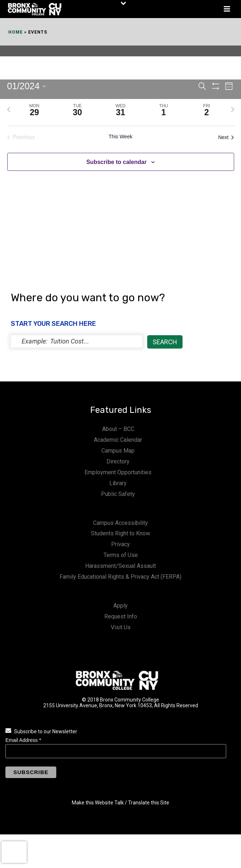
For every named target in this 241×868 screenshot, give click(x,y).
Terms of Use (121, 555)
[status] (76, 341)
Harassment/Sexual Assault (120, 566)
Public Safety (118, 494)
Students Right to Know (120, 533)
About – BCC (118, 429)
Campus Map (118, 451)
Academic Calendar (118, 440)
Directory (118, 461)
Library (118, 483)
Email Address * (23, 740)
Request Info (121, 616)
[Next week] (233, 109)
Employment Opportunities (118, 472)
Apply (120, 606)
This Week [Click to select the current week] (120, 137)
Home (16, 32)
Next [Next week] (226, 137)
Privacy (120, 544)
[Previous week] (9, 109)
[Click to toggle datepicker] (27, 86)
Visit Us (121, 627)
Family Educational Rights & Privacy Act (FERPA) (120, 577)
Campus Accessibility (120, 523)
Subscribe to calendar (116, 162)
